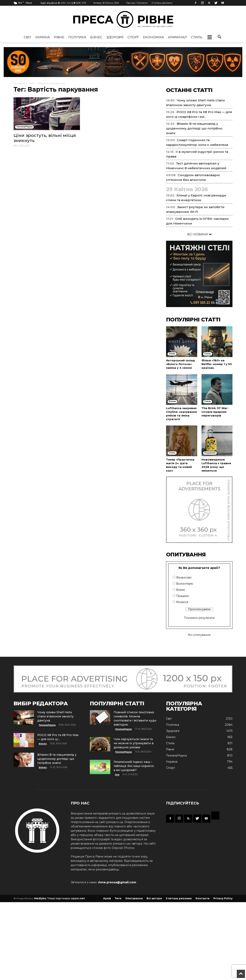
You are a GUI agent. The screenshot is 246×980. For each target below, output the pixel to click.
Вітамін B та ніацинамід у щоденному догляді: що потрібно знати (194, 128)
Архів (107, 898)
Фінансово (184, 577)
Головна (19, 83)
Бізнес (96, 37)
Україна (43, 37)
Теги (31, 83)
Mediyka (40, 898)
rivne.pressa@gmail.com (117, 882)
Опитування (134, 898)
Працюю (182, 596)
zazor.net (78, 898)
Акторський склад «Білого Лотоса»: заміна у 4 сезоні (181, 364)
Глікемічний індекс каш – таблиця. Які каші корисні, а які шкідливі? (134, 766)
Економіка (154, 37)
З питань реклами (162, 3)
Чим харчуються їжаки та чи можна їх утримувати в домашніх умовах (134, 743)
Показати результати (199, 618)
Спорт (133, 37)
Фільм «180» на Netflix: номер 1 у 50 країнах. (217, 364)
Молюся (182, 602)
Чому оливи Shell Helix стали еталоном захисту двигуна (55, 716)
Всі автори (154, 898)
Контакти (203, 898)
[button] (210, 37)
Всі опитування (199, 635)
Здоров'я (115, 37)
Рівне (59, 37)
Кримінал (177, 37)
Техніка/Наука (176, 755)
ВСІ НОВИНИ (199, 234)
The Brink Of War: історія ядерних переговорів (215, 412)
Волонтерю (185, 584)
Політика (77, 37)
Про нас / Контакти (137, 3)
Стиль (197, 37)
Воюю (181, 590)
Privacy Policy (223, 898)
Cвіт (27, 37)
